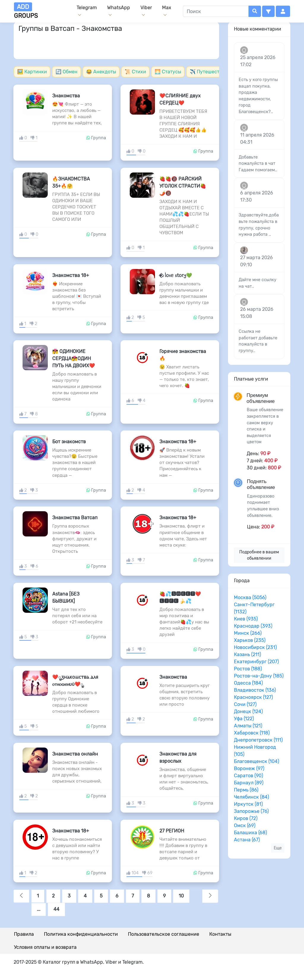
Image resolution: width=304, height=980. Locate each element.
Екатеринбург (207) (256, 662)
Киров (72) (246, 818)
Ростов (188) (248, 669)
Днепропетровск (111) (258, 740)
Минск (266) (248, 633)
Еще (278, 848)
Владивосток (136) (255, 690)
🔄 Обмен (66, 72)
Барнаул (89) (249, 783)
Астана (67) (247, 840)
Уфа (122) (244, 719)
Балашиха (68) (250, 833)
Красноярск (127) (253, 697)
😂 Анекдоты (101, 72)
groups (26, 11)
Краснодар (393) (253, 626)
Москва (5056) (250, 597)
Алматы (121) (248, 726)
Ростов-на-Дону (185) (259, 676)
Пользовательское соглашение (164, 934)
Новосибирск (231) (255, 647)
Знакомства (66, 96)
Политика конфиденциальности (81, 934)
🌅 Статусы (168, 72)
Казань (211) (247, 654)
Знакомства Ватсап (75, 518)
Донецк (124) (248, 711)
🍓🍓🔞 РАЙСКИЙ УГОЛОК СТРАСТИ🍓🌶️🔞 (183, 186)
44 (56, 909)
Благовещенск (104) (256, 761)
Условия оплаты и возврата (45, 947)
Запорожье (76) (251, 811)
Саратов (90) (248, 776)
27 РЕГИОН (172, 831)
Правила (24, 934)
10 (181, 896)
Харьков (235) (250, 640)
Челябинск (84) (251, 797)
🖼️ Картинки (32, 72)
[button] (268, 11)
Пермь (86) (246, 790)
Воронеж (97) (249, 768)
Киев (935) (246, 619)
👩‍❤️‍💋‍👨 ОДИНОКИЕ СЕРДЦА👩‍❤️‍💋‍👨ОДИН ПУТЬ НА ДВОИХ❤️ (74, 358)
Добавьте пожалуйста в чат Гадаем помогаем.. (258, 164)
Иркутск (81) (248, 804)
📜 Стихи (135, 72)
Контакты (220, 934)
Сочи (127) (245, 704)
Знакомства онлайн (75, 754)
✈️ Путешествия (209, 72)
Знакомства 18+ (71, 275)
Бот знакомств (69, 442)
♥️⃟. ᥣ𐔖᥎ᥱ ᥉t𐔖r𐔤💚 (176, 275)
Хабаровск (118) (252, 733)
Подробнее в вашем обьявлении (259, 555)
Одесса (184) (248, 683)
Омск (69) (245, 825)
